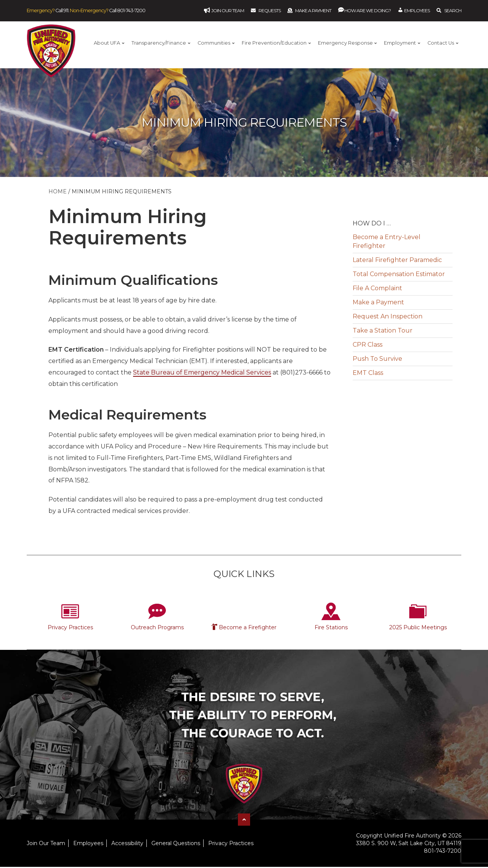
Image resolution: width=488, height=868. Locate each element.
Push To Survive (377, 360)
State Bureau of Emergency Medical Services (202, 374)
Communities (214, 43)
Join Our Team (46, 844)
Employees (88, 844)
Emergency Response (345, 43)
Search (453, 10)
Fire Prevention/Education (274, 43)
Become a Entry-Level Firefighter (387, 243)
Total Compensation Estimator (399, 275)
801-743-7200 (131, 10)
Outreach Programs (157, 628)
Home (58, 193)
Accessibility (127, 844)
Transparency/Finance (159, 43)
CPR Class (368, 346)
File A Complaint (377, 289)
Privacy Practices (70, 628)
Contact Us (441, 43)
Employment (400, 43)
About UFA (107, 43)
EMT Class (368, 374)
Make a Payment (313, 10)
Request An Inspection (388, 317)
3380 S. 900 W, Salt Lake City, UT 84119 (409, 844)
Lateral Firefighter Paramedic (397, 261)
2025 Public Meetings (418, 628)
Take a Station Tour (383, 332)
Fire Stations (331, 628)
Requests (270, 10)
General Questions (176, 844)
